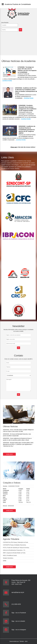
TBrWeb (22, 641)
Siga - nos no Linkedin (18, 621)
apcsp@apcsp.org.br (18, 592)
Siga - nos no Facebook (19, 613)
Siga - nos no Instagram (19, 630)
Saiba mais (9, 454)
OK (18, 395)
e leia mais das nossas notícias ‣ (23, 147)
